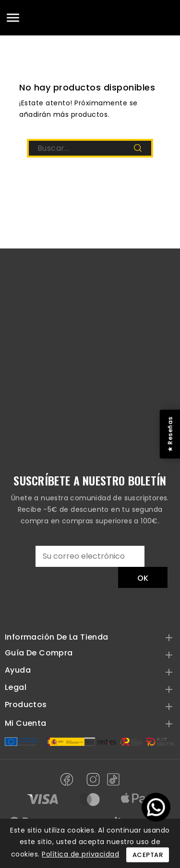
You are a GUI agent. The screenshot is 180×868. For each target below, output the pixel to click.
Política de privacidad (80, 854)
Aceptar (148, 855)
